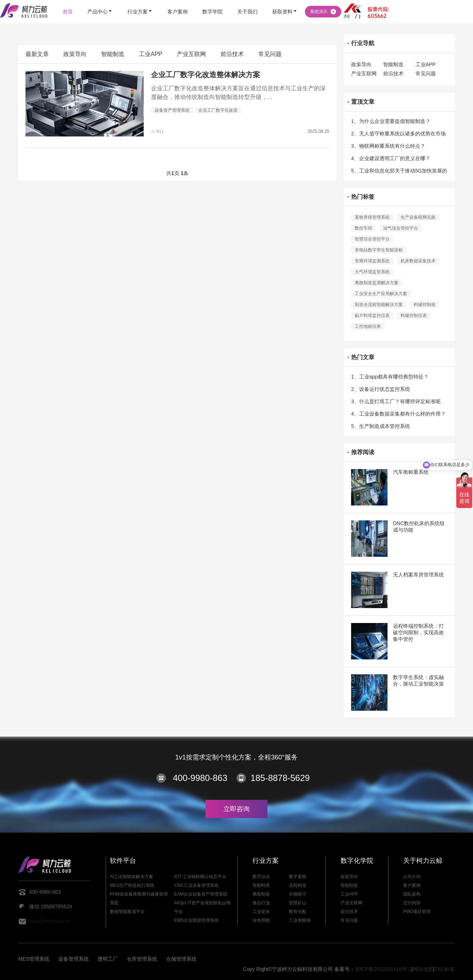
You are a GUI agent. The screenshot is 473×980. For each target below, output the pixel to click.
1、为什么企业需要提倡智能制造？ (391, 121)
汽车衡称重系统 (411, 472)
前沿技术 (232, 54)
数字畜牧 (298, 877)
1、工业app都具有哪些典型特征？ (390, 377)
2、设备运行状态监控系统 (381, 389)
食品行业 (261, 903)
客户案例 (412, 885)
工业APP (151, 54)
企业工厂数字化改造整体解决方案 (206, 75)
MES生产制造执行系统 (132, 885)
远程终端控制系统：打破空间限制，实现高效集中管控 (418, 632)
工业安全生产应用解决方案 (381, 294)
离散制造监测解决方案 (377, 283)
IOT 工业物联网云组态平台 (200, 877)
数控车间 (363, 228)
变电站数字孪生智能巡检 (379, 250)
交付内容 (412, 903)
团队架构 (412, 894)
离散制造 (261, 894)
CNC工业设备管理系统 (196, 885)
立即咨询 (236, 809)
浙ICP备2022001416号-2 (383, 969)
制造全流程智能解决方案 (379, 305)
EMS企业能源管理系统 (196, 920)
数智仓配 (298, 912)
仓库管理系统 (142, 959)
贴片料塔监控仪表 (372, 316)
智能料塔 (261, 885)
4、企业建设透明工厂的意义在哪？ (391, 158)
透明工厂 (108, 959)
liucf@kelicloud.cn (49, 921)
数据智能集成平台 (127, 912)
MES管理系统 (34, 959)
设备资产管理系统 (172, 110)
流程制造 (298, 885)
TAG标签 (445, 969)
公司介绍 (412, 877)
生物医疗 (298, 894)
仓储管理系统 (181, 959)
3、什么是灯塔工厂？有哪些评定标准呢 (396, 401)
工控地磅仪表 (368, 326)
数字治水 (261, 877)
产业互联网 (191, 54)
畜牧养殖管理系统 (372, 217)
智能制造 (113, 54)
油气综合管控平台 (401, 228)
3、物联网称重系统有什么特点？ (388, 146)
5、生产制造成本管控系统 (381, 426)
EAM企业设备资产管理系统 (201, 894)
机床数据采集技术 (418, 261)
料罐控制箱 (425, 305)
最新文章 (37, 54)
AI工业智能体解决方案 (132, 877)
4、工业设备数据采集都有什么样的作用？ (398, 414)
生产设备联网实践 (418, 217)
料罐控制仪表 (414, 316)
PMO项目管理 (417, 912)
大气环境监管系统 (372, 272)
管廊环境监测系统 (372, 261)
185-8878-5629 (280, 778)
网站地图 (423, 969)
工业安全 (261, 912)
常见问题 (270, 54)
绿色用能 (261, 920)
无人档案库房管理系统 (418, 575)
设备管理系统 (73, 959)
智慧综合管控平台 (372, 239)
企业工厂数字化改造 (218, 110)
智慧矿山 (298, 903)
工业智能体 (300, 920)
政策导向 (75, 54)
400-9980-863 (200, 778)
